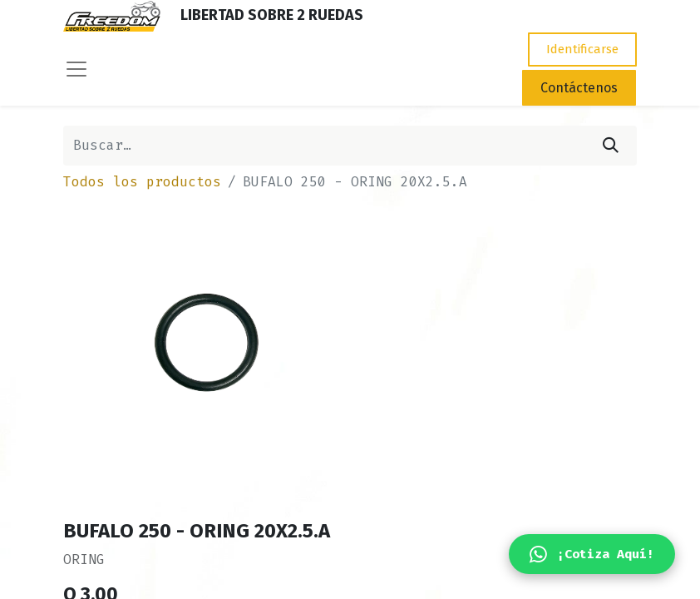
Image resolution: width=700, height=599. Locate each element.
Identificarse (582, 49)
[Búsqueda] (611, 146)
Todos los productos (142, 182)
